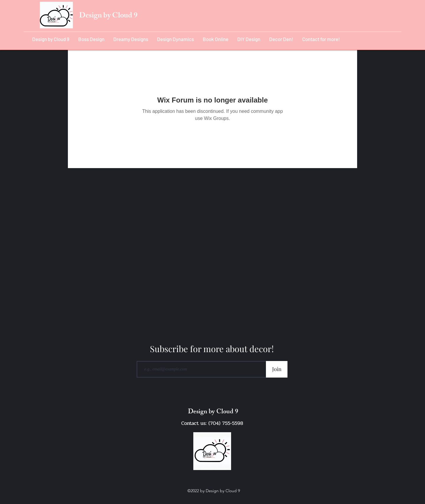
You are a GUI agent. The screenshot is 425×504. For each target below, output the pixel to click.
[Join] (277, 369)
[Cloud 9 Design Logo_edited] (212, 451)
